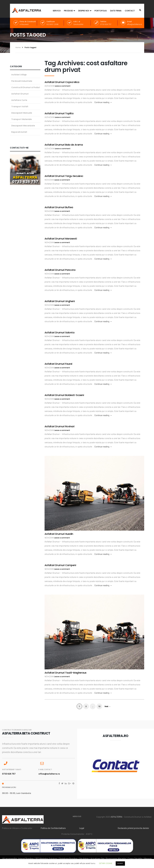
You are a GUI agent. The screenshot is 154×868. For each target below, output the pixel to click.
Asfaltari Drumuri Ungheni (60, 301)
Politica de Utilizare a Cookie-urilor (17, 828)
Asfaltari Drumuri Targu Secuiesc (64, 176)
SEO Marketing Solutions (46, 859)
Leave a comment (63, 86)
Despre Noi (85, 11)
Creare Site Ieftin (135, 859)
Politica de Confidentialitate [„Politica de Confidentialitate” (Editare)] (53, 828)
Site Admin (84, 859)
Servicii (57, 11)
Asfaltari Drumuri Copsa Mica (62, 82)
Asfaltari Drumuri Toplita (59, 113)
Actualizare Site (97, 859)
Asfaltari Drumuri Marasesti (61, 239)
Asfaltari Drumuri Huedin (59, 534)
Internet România (26, 859)
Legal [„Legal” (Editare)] (82, 828)
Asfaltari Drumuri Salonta (59, 332)
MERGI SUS (77, 816)
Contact (130, 11)
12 (99, 707)
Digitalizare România (68, 859)
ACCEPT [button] (120, 863)
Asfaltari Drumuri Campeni (60, 565)
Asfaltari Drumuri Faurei (58, 364)
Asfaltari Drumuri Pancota (60, 270)
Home (18, 47)
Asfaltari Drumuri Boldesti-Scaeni (64, 395)
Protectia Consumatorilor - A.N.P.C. (77, 834)
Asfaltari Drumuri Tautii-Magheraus (66, 673)
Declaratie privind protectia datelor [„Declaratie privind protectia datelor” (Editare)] (133, 828)
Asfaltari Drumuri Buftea (59, 207)
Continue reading (103, 102)
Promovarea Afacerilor (116, 859)
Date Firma (116, 11)
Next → (108, 707)
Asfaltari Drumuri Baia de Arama (64, 145)
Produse (69, 11)
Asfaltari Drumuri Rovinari (59, 426)
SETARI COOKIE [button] (106, 863)
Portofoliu (101, 11)
